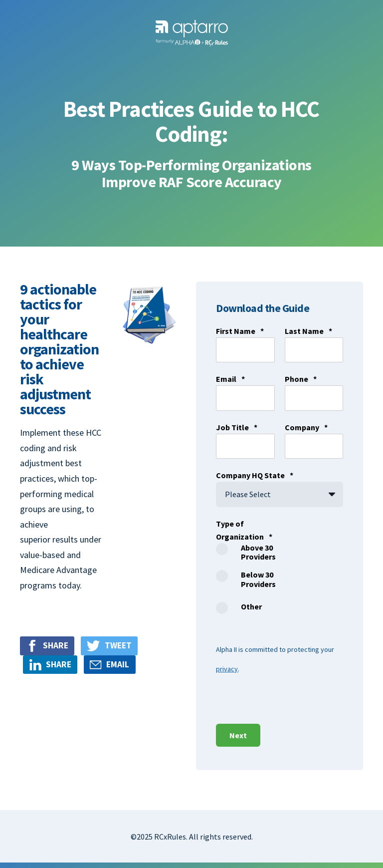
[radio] (245, 557)
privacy (227, 669)
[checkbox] (245, 582)
